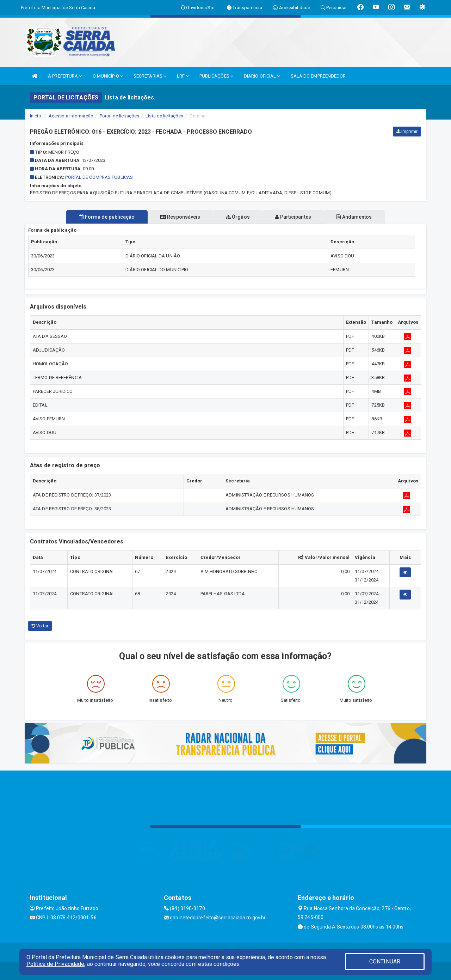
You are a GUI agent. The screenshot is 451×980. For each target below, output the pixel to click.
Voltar (40, 626)
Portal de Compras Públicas (99, 177)
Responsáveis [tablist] (176, 217)
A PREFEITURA (65, 76)
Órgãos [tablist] (238, 217)
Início (36, 116)
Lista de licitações (164, 116)
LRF (183, 76)
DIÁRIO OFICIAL (262, 76)
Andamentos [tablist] (362, 217)
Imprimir (407, 132)
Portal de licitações (119, 116)
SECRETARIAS (150, 76)
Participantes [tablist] (297, 217)
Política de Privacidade (55, 964)
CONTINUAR (385, 961)
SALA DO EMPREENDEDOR (318, 76)
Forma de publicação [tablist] (99, 217)
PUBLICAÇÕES (216, 76)
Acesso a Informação (71, 116)
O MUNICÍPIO (108, 76)
